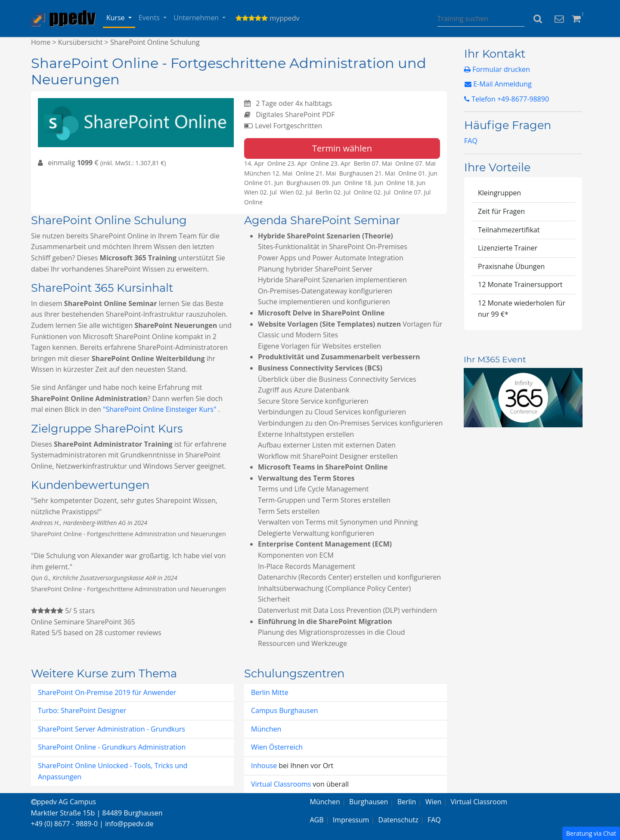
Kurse (116, 18)
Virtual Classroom (479, 802)
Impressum (351, 820)
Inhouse (265, 766)
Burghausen (369, 802)
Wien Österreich (277, 747)
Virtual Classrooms (281, 784)
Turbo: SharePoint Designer (82, 710)
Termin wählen (342, 148)
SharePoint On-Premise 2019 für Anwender (107, 692)
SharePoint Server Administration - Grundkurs (112, 729)
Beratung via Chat (591, 833)
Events (150, 18)
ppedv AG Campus (64, 802)
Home (41, 42)
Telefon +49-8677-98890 (507, 99)
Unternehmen (197, 18)
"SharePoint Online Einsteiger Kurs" (160, 409)
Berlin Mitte (270, 692)
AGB (317, 820)
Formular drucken (497, 69)
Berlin (407, 802)
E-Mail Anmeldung (498, 84)
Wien (434, 802)
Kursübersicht (81, 42)
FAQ (471, 141)
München (266, 729)
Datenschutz (398, 820)
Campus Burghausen (284, 710)
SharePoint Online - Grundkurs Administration (112, 747)
